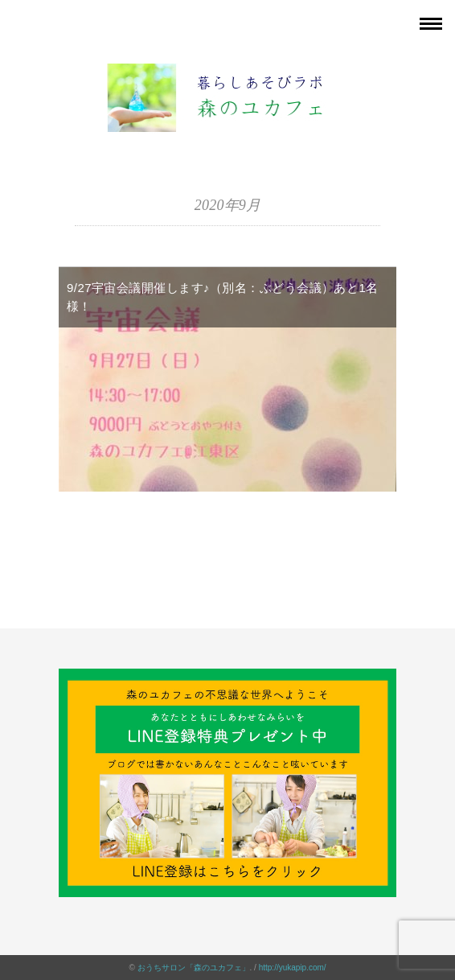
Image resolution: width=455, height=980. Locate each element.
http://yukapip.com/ (293, 968)
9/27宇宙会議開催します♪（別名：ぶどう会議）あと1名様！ (223, 297)
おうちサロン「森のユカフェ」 (194, 968)
